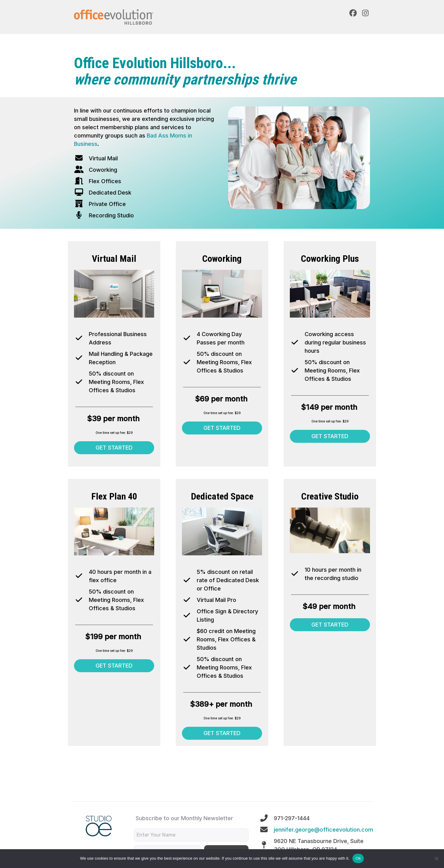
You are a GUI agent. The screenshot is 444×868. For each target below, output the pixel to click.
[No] (436, 858)
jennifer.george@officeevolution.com (323, 830)
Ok (358, 858)
